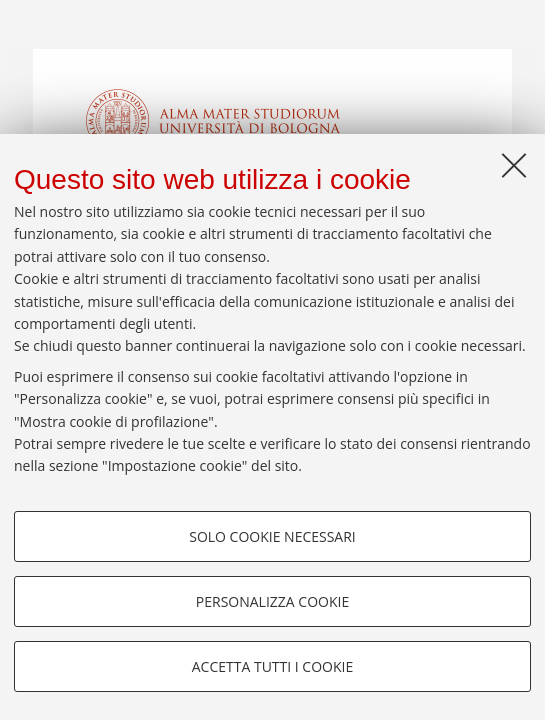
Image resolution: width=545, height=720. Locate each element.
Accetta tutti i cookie (272, 666)
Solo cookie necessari (272, 536)
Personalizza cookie (272, 601)
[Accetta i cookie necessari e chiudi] (514, 165)
